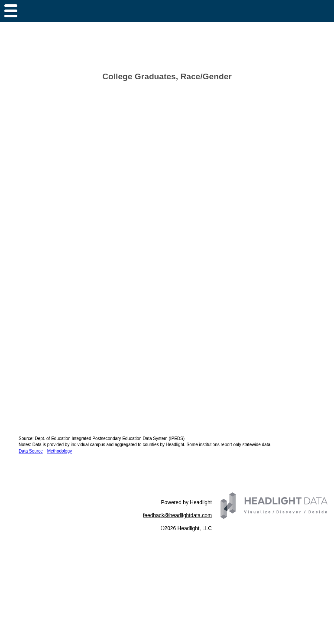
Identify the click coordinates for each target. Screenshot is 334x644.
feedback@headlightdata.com (177, 515)
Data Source (31, 451)
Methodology (60, 451)
